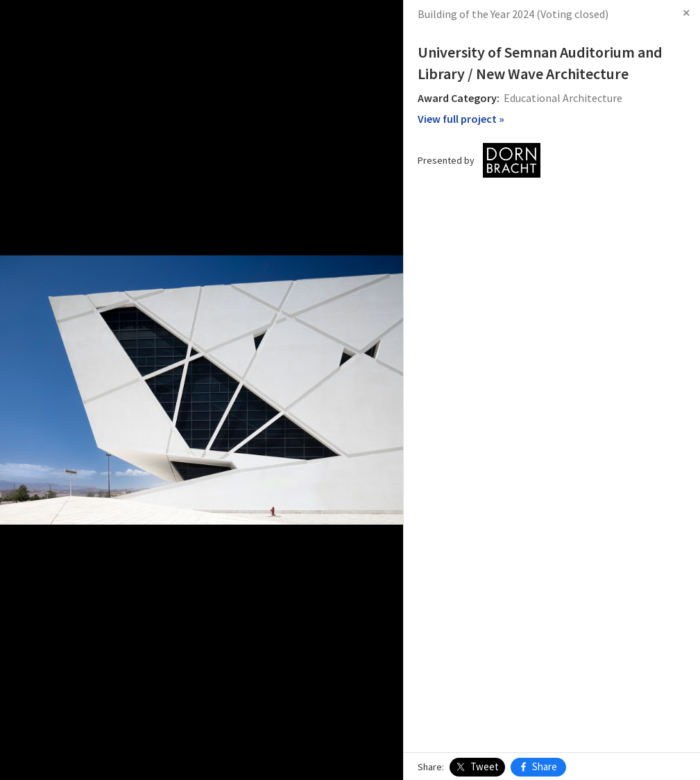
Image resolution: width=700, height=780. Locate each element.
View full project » (461, 119)
